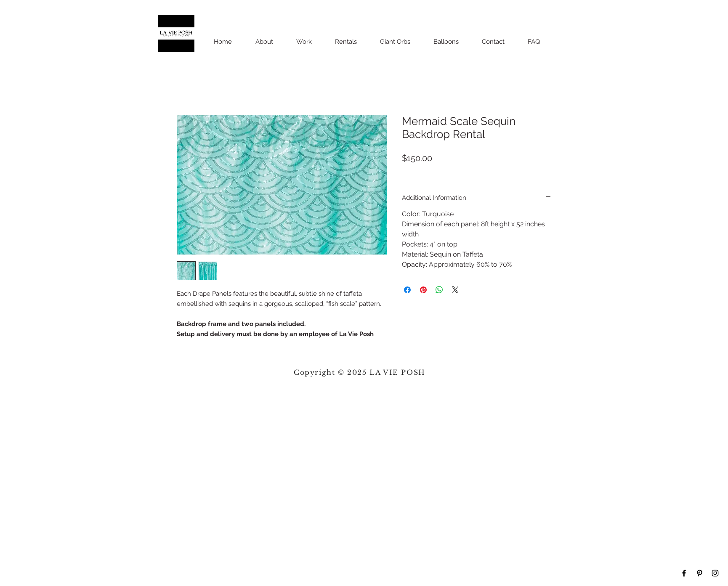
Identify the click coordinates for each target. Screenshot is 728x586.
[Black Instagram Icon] (715, 573)
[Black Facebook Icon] (684, 573)
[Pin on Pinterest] (423, 290)
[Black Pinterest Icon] (700, 573)
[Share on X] (455, 290)
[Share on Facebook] (407, 290)
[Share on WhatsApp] (439, 290)
